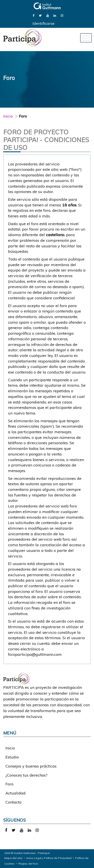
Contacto (13, 802)
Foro (9, 784)
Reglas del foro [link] (28, 864)
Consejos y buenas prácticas (31, 766)
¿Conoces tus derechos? (26, 775)
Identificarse (44, 23)
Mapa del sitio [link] (13, 858)
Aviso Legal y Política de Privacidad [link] (49, 858)
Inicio (8, 116)
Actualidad (15, 793)
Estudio (12, 757)
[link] (34, 15)
